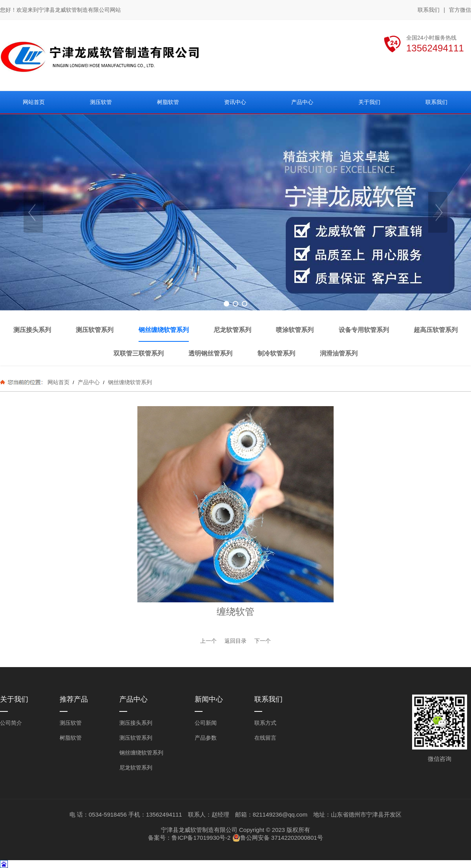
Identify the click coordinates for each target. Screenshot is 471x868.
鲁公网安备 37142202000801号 (278, 838)
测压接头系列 (136, 723)
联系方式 (265, 723)
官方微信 (460, 10)
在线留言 (265, 738)
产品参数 (206, 738)
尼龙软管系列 (136, 768)
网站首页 (58, 382)
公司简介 (11, 723)
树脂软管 (71, 738)
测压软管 (71, 723)
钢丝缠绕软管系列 (129, 382)
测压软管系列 (136, 738)
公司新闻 (206, 723)
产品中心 (89, 382)
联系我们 (429, 10)
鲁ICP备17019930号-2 (201, 838)
